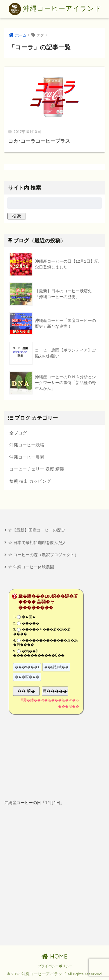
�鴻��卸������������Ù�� (39, 653)
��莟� (29, 617)
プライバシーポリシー (55, 966)
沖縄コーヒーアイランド (55, 9)
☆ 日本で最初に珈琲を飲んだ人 (37, 543)
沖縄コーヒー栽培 (27, 445)
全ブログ (18, 433)
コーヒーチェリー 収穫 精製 (37, 469)
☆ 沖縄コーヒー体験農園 (31, 567)
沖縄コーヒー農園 (27, 457)
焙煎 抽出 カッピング (30, 481)
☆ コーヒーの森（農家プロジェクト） (43, 555)
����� (31, 623)
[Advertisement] (54, 876)
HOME (54, 956)
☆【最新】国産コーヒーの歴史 (37, 530)
